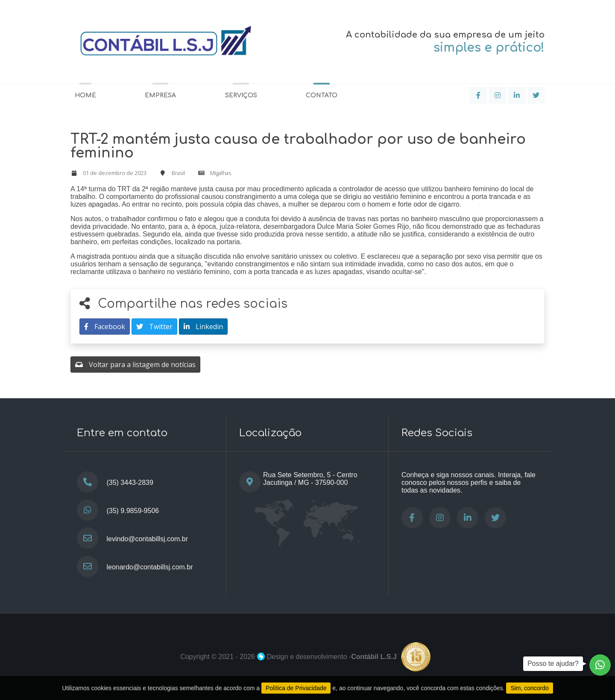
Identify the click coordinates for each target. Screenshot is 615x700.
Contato (322, 95)
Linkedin (203, 327)
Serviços (241, 95)
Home (85, 95)
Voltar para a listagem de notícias (135, 365)
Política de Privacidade (296, 688)
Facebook (105, 327)
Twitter (154, 327)
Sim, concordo (529, 688)
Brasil (178, 173)
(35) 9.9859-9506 (133, 511)
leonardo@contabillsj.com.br (149, 567)
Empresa (160, 95)
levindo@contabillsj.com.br (147, 539)
